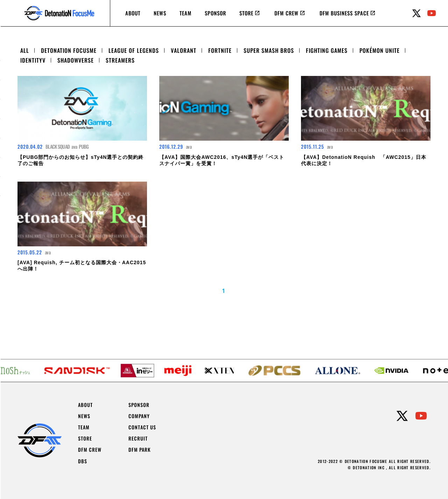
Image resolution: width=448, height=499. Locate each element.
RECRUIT (138, 438)
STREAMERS (120, 60)
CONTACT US (142, 427)
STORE (246, 13)
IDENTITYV (33, 60)
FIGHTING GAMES (327, 50)
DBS (83, 461)
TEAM (185, 13)
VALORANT (184, 50)
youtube (432, 13)
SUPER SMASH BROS (269, 50)
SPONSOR (215, 13)
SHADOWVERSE (76, 60)
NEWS (160, 13)
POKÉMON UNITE (380, 50)
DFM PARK (139, 450)
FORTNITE (220, 50)
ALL (25, 50)
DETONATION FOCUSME (69, 50)
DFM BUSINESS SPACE (344, 13)
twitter (416, 13)
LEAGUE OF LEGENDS (134, 50)
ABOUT (133, 13)
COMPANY (139, 416)
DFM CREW (286, 13)
